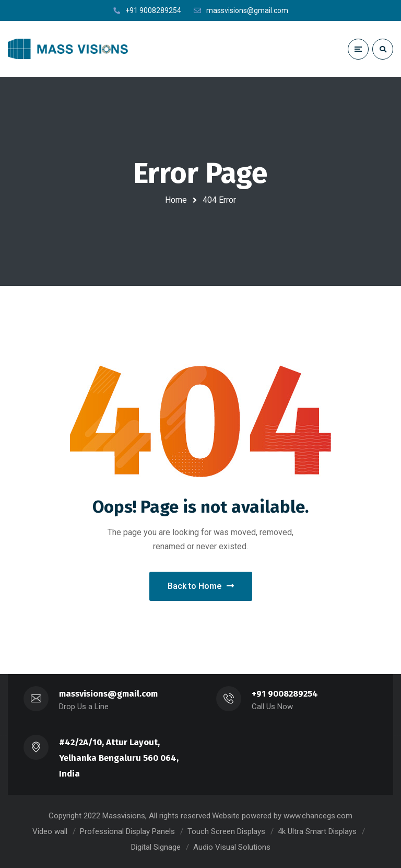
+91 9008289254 (285, 694)
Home (176, 200)
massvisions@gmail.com (108, 694)
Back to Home (201, 586)
